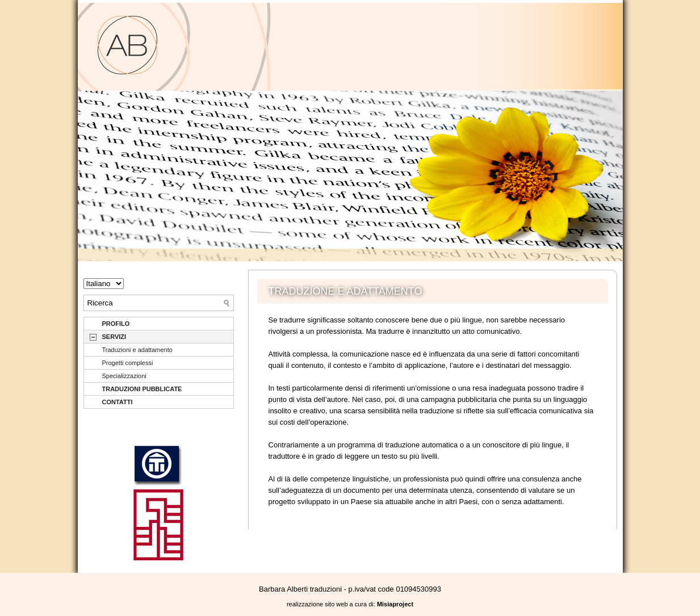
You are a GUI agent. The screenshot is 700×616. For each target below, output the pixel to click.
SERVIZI (114, 337)
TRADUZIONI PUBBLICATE (142, 389)
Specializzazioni (124, 376)
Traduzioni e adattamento (137, 350)
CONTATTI (118, 402)
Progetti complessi (128, 363)
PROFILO (116, 324)
